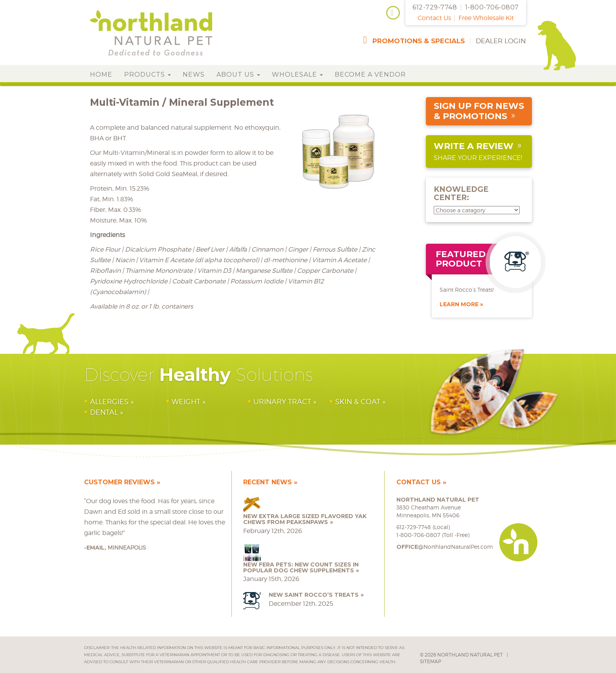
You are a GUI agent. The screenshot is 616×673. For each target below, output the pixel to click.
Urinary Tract (282, 402)
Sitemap (431, 661)
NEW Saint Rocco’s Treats (314, 595)
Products (148, 74)
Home (101, 74)
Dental (104, 412)
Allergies (109, 402)
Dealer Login (501, 41)
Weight (186, 402)
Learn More (459, 304)
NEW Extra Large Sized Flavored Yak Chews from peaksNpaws (305, 519)
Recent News (268, 482)
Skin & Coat (358, 402)
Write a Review (474, 146)
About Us (238, 74)
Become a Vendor (370, 74)
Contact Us (434, 18)
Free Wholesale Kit (486, 18)
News (194, 74)
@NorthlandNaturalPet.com (445, 547)
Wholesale (297, 74)
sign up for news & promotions (479, 111)
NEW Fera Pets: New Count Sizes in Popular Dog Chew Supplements (301, 567)
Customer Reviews (119, 482)
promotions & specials (419, 41)
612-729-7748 (435, 7)
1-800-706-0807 (492, 7)
